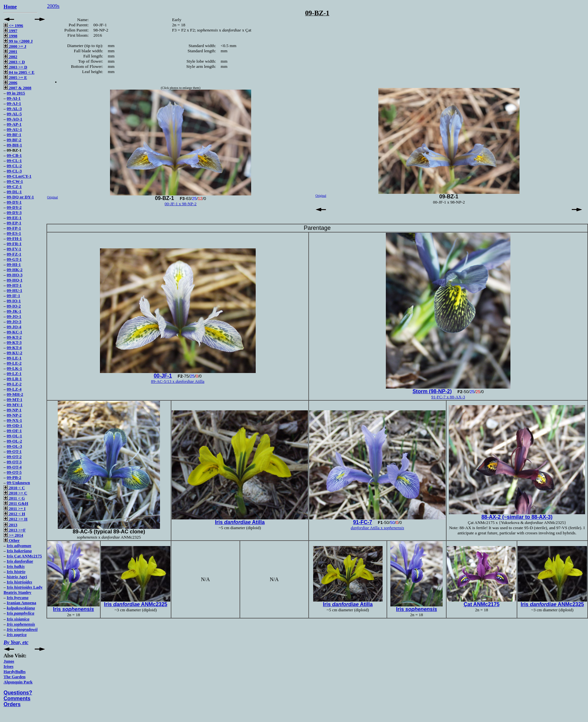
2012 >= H (16, 519)
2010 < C (14, 488)
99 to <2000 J (18, 41)
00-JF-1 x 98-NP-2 (180, 204)
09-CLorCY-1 (19, 176)
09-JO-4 (14, 327)
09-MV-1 (15, 405)
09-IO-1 (14, 301)
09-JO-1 (14, 316)
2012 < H (14, 514)
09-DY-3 (14, 212)
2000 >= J (15, 46)
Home (10, 7)
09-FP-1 (14, 228)
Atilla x (378, 528)
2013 (10, 525)
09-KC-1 (15, 332)
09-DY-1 (14, 202)
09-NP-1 (14, 410)
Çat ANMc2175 (482, 604)
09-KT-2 (14, 337)
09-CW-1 (15, 181)
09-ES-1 (14, 233)
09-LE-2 (14, 363)
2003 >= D (15, 67)
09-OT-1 (14, 451)
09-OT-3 (14, 462)
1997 (10, 31)
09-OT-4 (14, 467)
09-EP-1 (14, 223)
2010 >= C (15, 493)
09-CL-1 (14, 161)
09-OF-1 (14, 431)
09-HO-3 (15, 275)
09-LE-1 (14, 358)
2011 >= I (15, 509)
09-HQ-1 (15, 280)
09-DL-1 (14, 192)
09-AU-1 (14, 129)
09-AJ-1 (14, 103)
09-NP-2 (14, 415)
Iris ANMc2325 (135, 604)
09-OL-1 (14, 436)
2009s (53, 6)
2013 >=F (15, 530)
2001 (10, 51)
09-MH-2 (15, 394)
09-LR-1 (14, 379)
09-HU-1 (15, 290)
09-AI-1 (14, 98)
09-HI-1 (14, 264)
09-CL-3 (14, 171)
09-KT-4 (14, 348)
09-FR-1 (14, 244)
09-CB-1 (14, 155)
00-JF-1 (163, 376)
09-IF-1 (13, 296)
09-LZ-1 (14, 373)
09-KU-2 (15, 353)
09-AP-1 (14, 124)
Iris (19, 546)
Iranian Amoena (22, 603)
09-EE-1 (14, 218)
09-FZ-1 (14, 254)
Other (12, 540)
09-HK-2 (15, 270)
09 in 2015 (16, 93)
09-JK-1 (14, 311)
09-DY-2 (14, 207)
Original (52, 197)
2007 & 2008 (18, 88)
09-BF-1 (14, 135)
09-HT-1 (14, 285)
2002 (10, 57)
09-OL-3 (14, 446)
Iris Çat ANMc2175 (24, 556)
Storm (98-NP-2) (432, 391)
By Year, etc (16, 642)
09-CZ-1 (14, 187)
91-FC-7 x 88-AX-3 (448, 397)
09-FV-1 (14, 249)
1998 (10, 36)
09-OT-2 (14, 457)
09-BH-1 (14, 145)
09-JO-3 (14, 322)
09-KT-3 (14, 342)
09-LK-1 (14, 368)
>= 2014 (13, 535)
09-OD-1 (15, 425)
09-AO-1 (15, 119)
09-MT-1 (15, 399)
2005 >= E (15, 77)
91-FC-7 (363, 522)
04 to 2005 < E (19, 72)
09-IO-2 (14, 306)
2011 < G (14, 498)
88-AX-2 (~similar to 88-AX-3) (517, 517)
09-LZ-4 (14, 389)
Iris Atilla (240, 522)
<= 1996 (13, 25)
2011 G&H (16, 503)
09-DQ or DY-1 (20, 197)
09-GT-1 (14, 259)
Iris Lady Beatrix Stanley (23, 590)
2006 (10, 83)
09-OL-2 (14, 441)
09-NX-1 (14, 420)
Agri (17, 577)
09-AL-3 (14, 109)
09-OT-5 (14, 472)
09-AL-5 (14, 114)
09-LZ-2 (14, 384)
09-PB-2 (14, 477)
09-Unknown (18, 483)
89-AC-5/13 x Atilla (178, 381)
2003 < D (14, 62)
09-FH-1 (14, 238)
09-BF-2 (14, 140)
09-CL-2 (14, 166)
